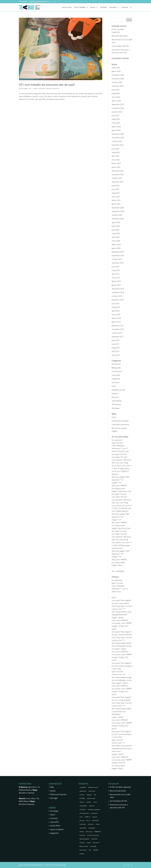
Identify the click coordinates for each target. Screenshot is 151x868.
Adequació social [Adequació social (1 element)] (93, 787)
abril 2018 (116, 311)
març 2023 (116, 123)
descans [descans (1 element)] (95, 817)
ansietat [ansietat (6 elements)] (82, 795)
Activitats (103, 7)
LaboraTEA (54, 822)
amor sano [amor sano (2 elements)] (92, 791)
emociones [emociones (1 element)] (83, 824)
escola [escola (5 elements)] (98, 824)
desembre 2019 (118, 252)
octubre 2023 (117, 112)
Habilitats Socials (118, 390)
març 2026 (116, 68)
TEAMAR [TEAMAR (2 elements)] (96, 850)
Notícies (49, 88)
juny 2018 (115, 304)
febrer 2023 (116, 127)
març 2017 (116, 355)
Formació (54, 818)
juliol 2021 (116, 186)
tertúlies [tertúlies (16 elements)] (82, 854)
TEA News (116, 408)
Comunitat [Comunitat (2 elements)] (83, 810)
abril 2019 (116, 274)
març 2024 (116, 97)
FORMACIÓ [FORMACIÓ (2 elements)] (97, 832)
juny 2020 (115, 230)
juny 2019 (115, 267)
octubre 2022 (117, 141)
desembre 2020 (118, 208)
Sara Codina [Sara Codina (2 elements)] (83, 850)
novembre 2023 (118, 108)
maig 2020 (116, 233)
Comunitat (116, 375)
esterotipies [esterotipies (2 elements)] (83, 828)
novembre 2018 (118, 292)
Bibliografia (116, 368)
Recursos (56, 88)
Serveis (93, 7)
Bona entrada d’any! (120, 36)
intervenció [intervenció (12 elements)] (96, 843)
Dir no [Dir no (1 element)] (88, 820)
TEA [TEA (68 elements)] (90, 850)
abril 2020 (116, 237)
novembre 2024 (118, 79)
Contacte (125, 7)
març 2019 (116, 278)
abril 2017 (116, 351)
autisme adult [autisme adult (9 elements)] (91, 798)
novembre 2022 (118, 138)
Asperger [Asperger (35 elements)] (89, 795)
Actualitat (113, 7)
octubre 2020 (117, 215)
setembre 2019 (118, 263)
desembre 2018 (118, 289)
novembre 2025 (118, 75)
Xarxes (53, 791)
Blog (52, 787)
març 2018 (116, 315)
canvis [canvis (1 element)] (95, 802)
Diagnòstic (116, 379)
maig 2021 (116, 193)
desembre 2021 (118, 171)
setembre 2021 (118, 182)
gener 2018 (116, 322)
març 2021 (116, 197)
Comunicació (117, 371)
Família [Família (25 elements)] (82, 832)
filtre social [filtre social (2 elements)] (89, 832)
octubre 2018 (117, 296)
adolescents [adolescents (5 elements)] (83, 791)
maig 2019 (116, 270)
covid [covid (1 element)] (81, 817)
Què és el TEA (67, 7)
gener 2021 (116, 204)
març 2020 (116, 241)
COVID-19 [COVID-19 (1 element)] (87, 817)
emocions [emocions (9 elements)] (91, 824)
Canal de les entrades (120, 421)
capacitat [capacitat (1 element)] (92, 806)
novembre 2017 (118, 329)
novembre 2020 (118, 211)
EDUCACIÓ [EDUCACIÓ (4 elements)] (95, 820)
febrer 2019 (116, 281)
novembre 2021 (118, 175)
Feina (114, 386)
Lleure (53, 815)
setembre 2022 (118, 145)
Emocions (42, 88)
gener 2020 (116, 248)
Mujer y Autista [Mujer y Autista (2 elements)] (84, 846)
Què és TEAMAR (80, 7)
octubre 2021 (117, 178)
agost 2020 (116, 222)
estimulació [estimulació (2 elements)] (92, 828)
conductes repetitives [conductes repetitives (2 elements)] (94, 810)
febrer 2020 (116, 245)
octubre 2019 (117, 259)
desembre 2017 (118, 326)
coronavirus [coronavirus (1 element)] (94, 813)
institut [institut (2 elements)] (89, 843)
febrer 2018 (116, 318)
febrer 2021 (116, 200)
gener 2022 (116, 167)
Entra (114, 417)
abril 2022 (116, 156)
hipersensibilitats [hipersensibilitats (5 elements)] (84, 839)
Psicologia (54, 811)
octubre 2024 (117, 82)
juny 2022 (115, 149)
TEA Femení (116, 405)
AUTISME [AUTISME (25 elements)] (82, 798)
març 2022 (116, 160)
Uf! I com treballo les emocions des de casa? (47, 85)
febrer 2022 (116, 163)
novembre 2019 (118, 256)
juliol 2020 (116, 226)
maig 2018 (116, 307)
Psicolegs (24, 88)
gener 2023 (116, 130)
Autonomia (116, 364)
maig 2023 (116, 119)
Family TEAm (55, 826)
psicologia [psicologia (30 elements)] (93, 846)
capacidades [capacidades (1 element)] (83, 806)
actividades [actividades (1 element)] (83, 787)
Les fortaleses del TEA (120, 46)
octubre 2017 (117, 333)
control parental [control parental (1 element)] (84, 813)
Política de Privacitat (58, 794)
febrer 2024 (116, 101)
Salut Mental (117, 401)
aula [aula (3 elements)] (95, 795)
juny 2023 (115, 116)
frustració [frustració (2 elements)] (82, 835)
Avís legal (54, 798)
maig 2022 (116, 152)
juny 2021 (115, 189)
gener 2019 (116, 285)
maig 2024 (116, 93)
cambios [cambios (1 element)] (89, 802)
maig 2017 (116, 348)
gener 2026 (116, 71)
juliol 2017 (116, 340)
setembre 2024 (118, 86)
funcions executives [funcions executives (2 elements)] (93, 835)
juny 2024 (115, 90)
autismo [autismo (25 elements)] (82, 802)
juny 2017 (115, 344)
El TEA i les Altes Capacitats (120, 787)
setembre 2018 (118, 300)
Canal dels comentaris (120, 425)
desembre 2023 (118, 104)
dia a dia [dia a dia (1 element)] (82, 820)
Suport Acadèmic (57, 829)
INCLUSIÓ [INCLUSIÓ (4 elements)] (94, 839)
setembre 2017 (118, 337)
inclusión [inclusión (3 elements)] (82, 843)
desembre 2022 (118, 134)
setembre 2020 (118, 219)
